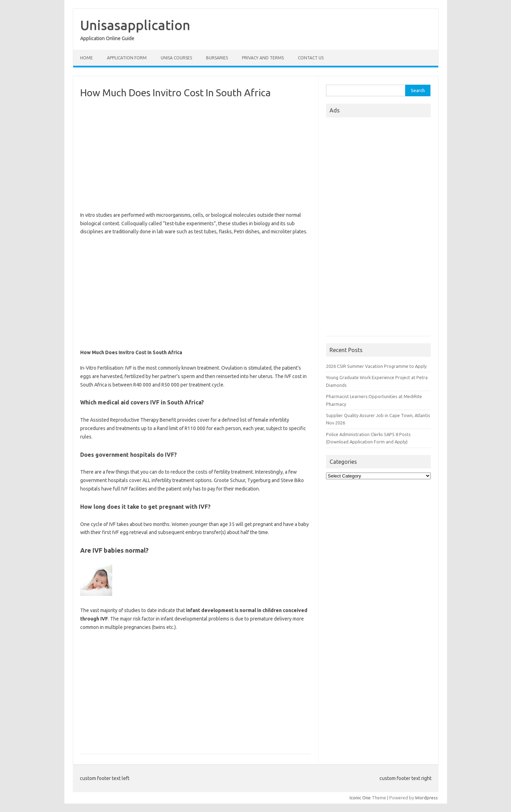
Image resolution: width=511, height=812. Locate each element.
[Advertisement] (196, 155)
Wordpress (426, 798)
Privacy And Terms (263, 58)
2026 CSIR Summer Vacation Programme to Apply (376, 366)
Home (87, 58)
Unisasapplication (135, 25)
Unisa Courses (176, 58)
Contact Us (311, 58)
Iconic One (360, 798)
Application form (127, 58)
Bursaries (217, 58)
